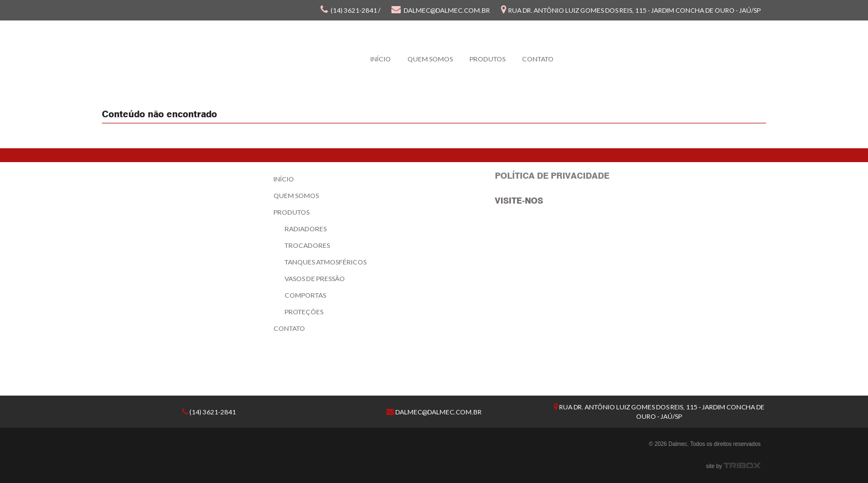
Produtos (487, 59)
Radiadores (306, 229)
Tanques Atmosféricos (325, 262)
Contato (538, 59)
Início (381, 59)
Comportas (305, 295)
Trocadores (307, 245)
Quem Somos (430, 59)
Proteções (304, 312)
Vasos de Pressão (315, 279)
